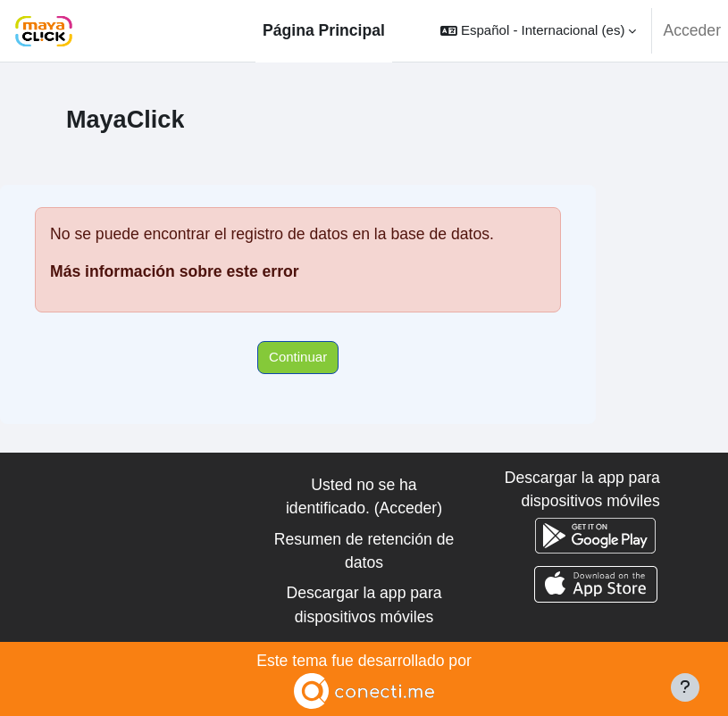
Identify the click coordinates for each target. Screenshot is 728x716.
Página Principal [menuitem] (324, 30)
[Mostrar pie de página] (685, 687)
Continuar (298, 357)
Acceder (692, 30)
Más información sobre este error (175, 271)
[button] (538, 31)
